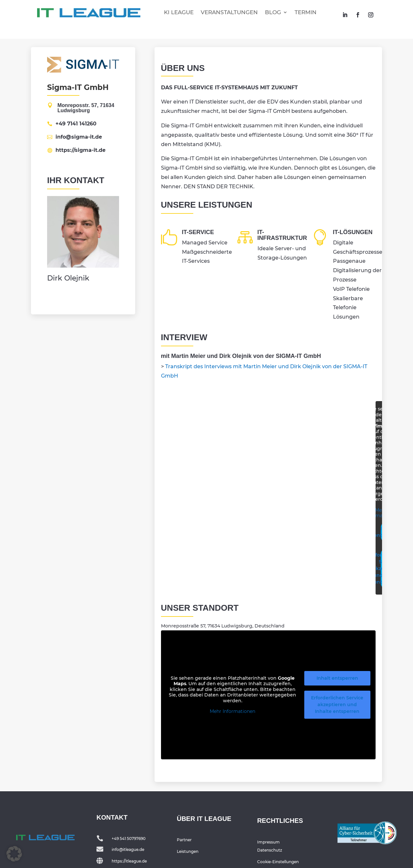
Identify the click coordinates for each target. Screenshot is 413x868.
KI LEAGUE (179, 12)
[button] (14, 854)
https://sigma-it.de (81, 150)
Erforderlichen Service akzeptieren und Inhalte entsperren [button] (337, 705)
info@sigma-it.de (79, 137)
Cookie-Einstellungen (278, 862)
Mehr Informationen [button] (381, 513)
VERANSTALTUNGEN (229, 12)
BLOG (273, 12)
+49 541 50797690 (129, 838)
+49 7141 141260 (76, 124)
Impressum (268, 842)
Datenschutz (270, 850)
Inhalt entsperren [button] (337, 678)
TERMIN (306, 12)
